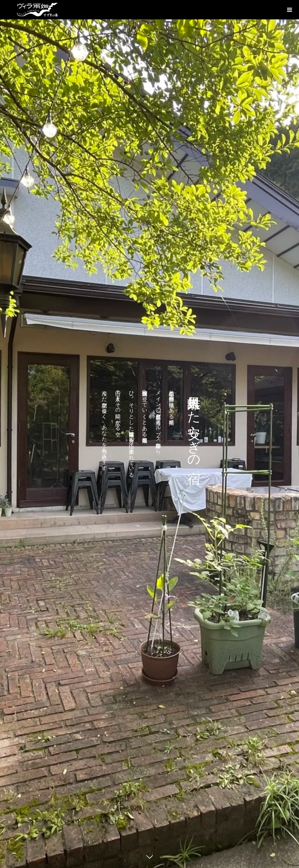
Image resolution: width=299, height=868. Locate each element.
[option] (149, 434)
